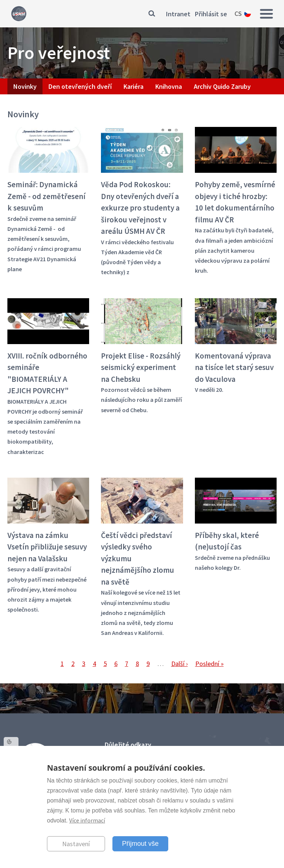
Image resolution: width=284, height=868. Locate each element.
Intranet (178, 14)
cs (238, 14)
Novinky (25, 86)
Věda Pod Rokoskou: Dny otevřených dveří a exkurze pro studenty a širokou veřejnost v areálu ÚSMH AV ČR (140, 208)
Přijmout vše (140, 844)
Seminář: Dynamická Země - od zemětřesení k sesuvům (46, 196)
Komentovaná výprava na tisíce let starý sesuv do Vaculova (234, 367)
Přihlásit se (211, 14)
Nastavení (76, 844)
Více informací (87, 820)
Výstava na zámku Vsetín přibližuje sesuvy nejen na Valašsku (47, 547)
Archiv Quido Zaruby (222, 86)
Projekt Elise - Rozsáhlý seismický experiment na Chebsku (141, 367)
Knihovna (169, 86)
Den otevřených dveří (80, 86)
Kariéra (133, 86)
